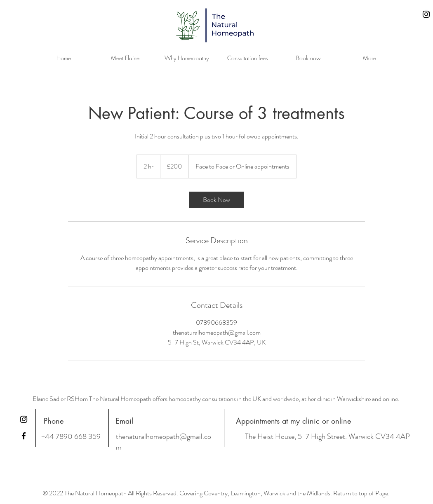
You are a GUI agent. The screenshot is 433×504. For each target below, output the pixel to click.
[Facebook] (24, 436)
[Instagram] (426, 14)
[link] (216, 200)
